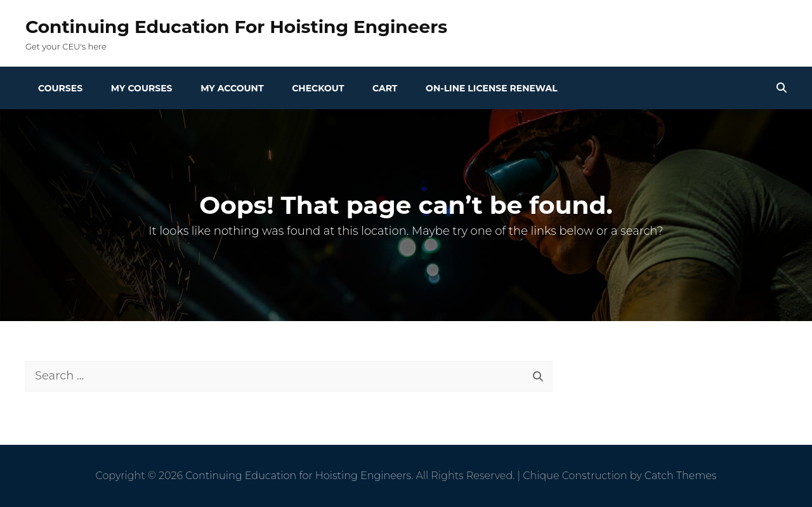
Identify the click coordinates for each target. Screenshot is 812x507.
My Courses (142, 88)
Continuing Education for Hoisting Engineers (236, 27)
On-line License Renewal (492, 88)
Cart (385, 88)
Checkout (318, 88)
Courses (60, 88)
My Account (232, 88)
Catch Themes (681, 476)
